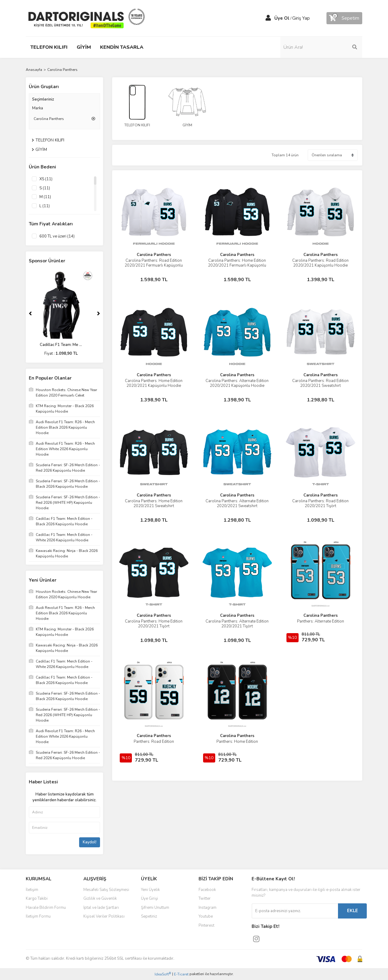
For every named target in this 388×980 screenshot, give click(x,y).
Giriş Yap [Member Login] (301, 18)
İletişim (32, 890)
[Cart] (344, 18)
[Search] (321, 47)
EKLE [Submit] (353, 911)
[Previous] (30, 314)
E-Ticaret (181, 974)
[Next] (99, 314)
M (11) (45, 197)
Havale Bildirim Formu (46, 908)
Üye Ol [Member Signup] (282, 18)
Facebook (207, 890)
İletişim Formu (38, 916)
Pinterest (206, 925)
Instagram (207, 908)
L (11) (45, 206)
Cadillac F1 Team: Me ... (64, 345)
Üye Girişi (149, 899)
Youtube (206, 916)
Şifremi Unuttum (155, 908)
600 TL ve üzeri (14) (57, 236)
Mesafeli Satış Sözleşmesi (106, 890)
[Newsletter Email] (295, 911)
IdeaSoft (163, 974)
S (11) (45, 188)
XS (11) (46, 179)
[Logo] (86, 18)
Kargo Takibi (37, 899)
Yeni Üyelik (150, 890)
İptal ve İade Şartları (101, 908)
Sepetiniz (149, 916)
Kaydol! (90, 842)
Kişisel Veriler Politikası (104, 916)
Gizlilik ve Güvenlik (100, 899)
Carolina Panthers (62, 70)
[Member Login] (268, 18)
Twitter (205, 899)
